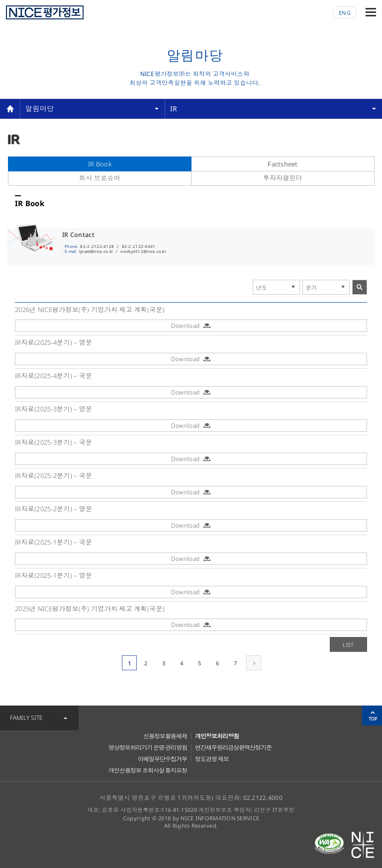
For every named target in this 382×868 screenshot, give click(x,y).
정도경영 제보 (212, 759)
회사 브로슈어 (100, 178)
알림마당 (40, 109)
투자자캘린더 (283, 178)
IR (174, 109)
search (360, 287)
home (10, 109)
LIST (348, 645)
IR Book (100, 164)
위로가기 (372, 715)
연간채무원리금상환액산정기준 (233, 748)
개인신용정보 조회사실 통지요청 (148, 770)
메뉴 (371, 12)
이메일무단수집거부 (162, 759)
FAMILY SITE (26, 718)
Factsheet (283, 164)
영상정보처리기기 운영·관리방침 (148, 748)
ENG (345, 13)
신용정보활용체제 (165, 736)
